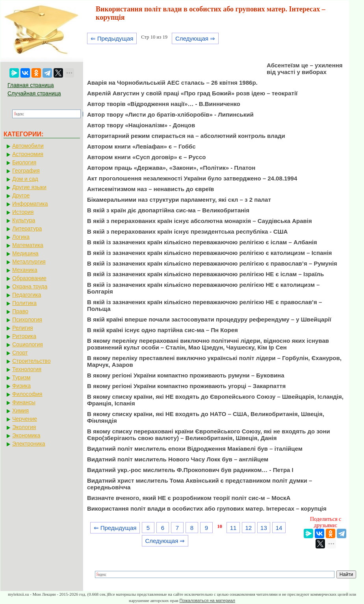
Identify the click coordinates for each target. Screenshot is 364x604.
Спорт (20, 353)
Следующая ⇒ (195, 38)
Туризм (21, 377)
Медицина (25, 253)
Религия (23, 328)
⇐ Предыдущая (112, 38)
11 (233, 528)
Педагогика (27, 295)
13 (264, 528)
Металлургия (29, 262)
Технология (27, 369)
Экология (24, 427)
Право (20, 311)
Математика (28, 245)
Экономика (26, 435)
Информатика (30, 204)
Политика (24, 303)
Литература (27, 229)
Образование (29, 278)
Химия (20, 411)
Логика (21, 237)
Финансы (24, 402)
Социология (28, 344)
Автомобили (28, 146)
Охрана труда (30, 286)
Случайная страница (34, 93)
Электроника (29, 444)
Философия (27, 394)
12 (248, 528)
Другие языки (29, 187)
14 (279, 528)
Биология (24, 162)
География (26, 171)
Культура (24, 220)
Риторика (24, 336)
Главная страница (31, 85)
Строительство (31, 361)
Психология (27, 320)
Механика (25, 270)
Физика (21, 386)
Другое (21, 195)
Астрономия (28, 154)
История (23, 212)
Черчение (25, 419)
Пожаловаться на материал (207, 600)
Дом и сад (25, 179)
